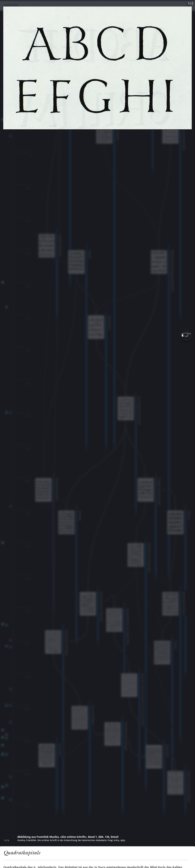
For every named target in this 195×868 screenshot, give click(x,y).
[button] (186, 335)
